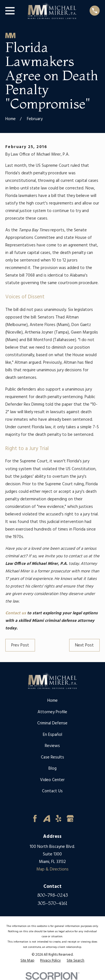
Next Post (84, 645)
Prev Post (20, 645)
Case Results (53, 757)
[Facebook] (35, 819)
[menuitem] (27, 961)
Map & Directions (53, 869)
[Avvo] (47, 819)
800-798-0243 (53, 895)
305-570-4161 (53, 903)
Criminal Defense (52, 723)
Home (53, 701)
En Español (53, 735)
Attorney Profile (52, 712)
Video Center (52, 780)
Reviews (52, 746)
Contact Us (52, 791)
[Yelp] (59, 819)
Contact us (16, 613)
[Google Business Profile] (70, 819)
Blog (53, 769)
